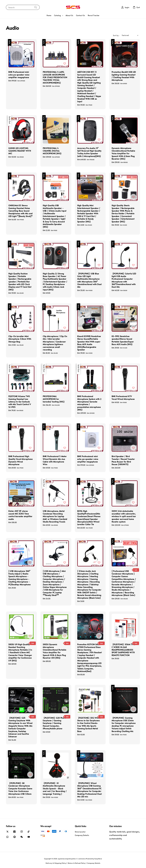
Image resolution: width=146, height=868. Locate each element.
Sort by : (116, 35)
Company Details (82, 835)
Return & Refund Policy (77, 863)
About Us (69, 15)
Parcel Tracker (94, 15)
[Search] (36, 7)
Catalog (57, 15)
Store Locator (80, 832)
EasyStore (98, 859)
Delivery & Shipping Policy (56, 863)
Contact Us (81, 15)
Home (49, 15)
